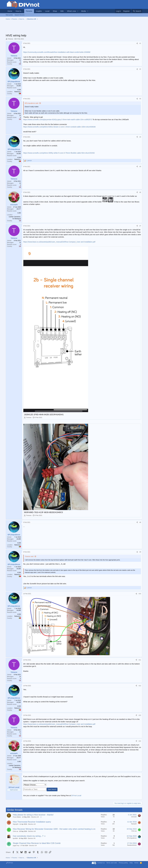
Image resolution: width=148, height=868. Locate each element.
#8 (140, 522)
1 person (29, 161)
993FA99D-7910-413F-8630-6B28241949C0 (43, 512)
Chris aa (15, 831)
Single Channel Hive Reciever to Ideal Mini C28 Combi (37, 843)
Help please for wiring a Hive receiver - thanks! (33, 815)
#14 (140, 741)
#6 (140, 192)
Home (10, 11)
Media (84, 11)
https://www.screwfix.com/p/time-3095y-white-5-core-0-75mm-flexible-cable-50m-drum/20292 (59, 153)
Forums (29, 11)
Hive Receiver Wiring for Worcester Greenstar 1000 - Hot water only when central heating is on (54, 829)
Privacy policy (123, 863)
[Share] (137, 43)
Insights (39, 11)
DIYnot (9, 863)
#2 (140, 69)
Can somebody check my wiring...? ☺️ (29, 836)
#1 (140, 43)
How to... (19, 11)
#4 (140, 137)
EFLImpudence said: (32, 103)
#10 (140, 594)
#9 (140, 552)
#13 (140, 715)
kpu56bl (15, 838)
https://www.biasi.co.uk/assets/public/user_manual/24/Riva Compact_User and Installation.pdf (59, 242)
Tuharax (10, 39)
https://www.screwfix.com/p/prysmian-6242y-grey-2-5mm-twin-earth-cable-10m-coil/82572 (58, 119)
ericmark (134, 817)
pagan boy (16, 846)
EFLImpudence (132, 838)
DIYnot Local (76, 795)
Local (47, 11)
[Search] (137, 11)
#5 (140, 167)
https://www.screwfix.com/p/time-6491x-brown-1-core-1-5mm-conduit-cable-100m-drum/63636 (59, 127)
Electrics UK (35, 817)
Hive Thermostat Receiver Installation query (32, 822)
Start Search (52, 789)
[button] (78, 11)
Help (131, 863)
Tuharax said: (29, 556)
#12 (140, 686)
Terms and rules (112, 863)
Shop (55, 11)
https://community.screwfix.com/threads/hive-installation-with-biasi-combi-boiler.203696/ (57, 52)
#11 (140, 660)
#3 (140, 99)
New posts (9, 15)
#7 (140, 226)
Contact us (101, 863)
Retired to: (18, 92)
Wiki (62, 11)
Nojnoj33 (16, 824)
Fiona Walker (17, 817)
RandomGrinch (132, 845)
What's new (72, 11)
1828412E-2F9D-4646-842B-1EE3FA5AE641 (44, 415)
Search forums (20, 15)
